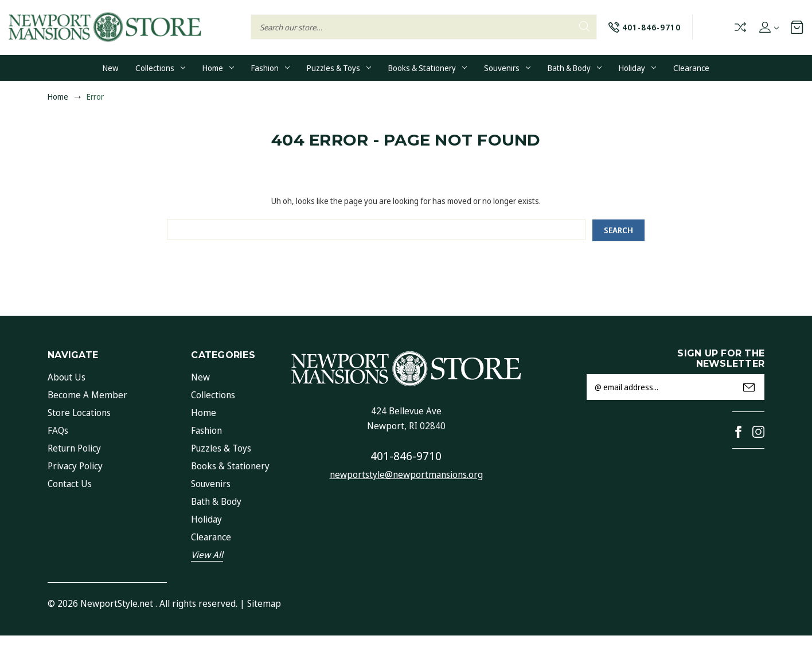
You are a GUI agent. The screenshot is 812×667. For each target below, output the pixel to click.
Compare (740, 27)
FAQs (58, 430)
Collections (160, 68)
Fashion (270, 68)
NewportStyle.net (117, 603)
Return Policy (74, 448)
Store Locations (79, 413)
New (110, 68)
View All (207, 555)
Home (218, 68)
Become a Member (87, 395)
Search (584, 26)
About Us (67, 377)
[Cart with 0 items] (797, 27)
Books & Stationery (428, 68)
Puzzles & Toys (339, 68)
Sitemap (264, 603)
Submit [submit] (749, 387)
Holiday (637, 68)
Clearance (691, 68)
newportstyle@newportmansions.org (406, 474)
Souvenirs (507, 68)
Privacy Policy (75, 466)
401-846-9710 (406, 456)
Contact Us (70, 484)
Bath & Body (575, 68)
